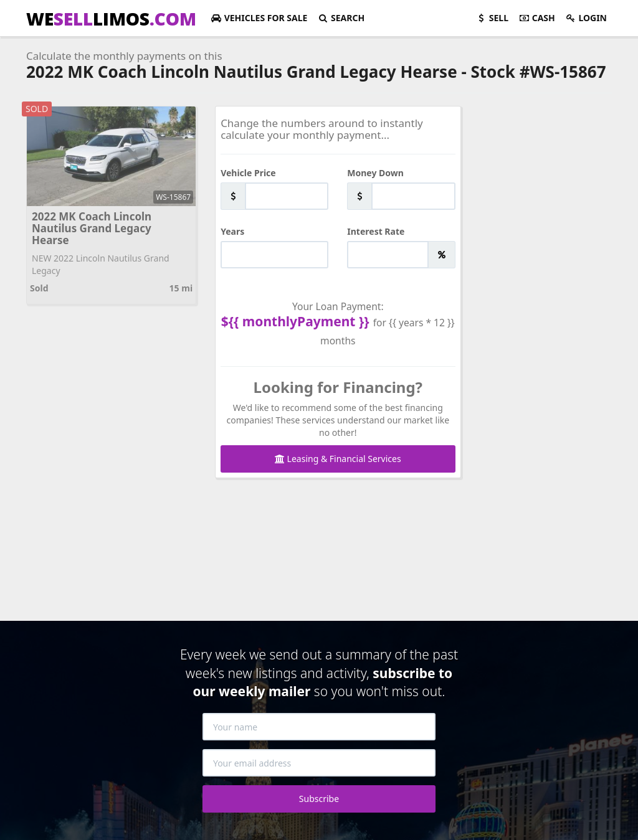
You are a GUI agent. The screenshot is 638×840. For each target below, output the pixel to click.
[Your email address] (319, 763)
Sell (492, 18)
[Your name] (319, 727)
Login (586, 18)
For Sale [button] (259, 18)
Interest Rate (376, 231)
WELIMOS (111, 19)
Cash (537, 18)
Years (232, 231)
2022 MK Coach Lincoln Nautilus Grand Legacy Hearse (92, 228)
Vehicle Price (248, 173)
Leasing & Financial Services (338, 459)
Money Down (375, 173)
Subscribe (319, 799)
